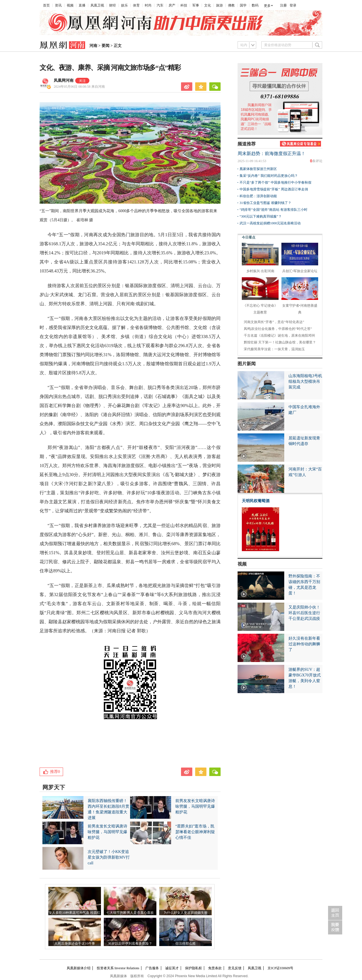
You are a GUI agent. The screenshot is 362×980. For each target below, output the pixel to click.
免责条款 (215, 968)
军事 (196, 5)
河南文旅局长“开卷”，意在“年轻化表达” (274, 322)
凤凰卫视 (97, 5)
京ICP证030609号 (280, 968)
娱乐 (124, 5)
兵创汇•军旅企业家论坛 (300, 271)
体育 (136, 5)
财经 (113, 5)
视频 (70, 5)
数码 (255, 5)
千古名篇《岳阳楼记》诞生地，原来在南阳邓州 (279, 336)
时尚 (148, 5)
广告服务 (152, 968)
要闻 (105, 46)
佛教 (231, 5)
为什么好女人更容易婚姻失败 (186, 913)
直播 (82, 5)
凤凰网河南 (64, 80)
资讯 (58, 5)
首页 (46, 5)
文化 (208, 5)
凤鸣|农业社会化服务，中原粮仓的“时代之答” (278, 329)
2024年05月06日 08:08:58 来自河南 (79, 87)
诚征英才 (172, 968)
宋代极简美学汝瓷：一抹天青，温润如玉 (274, 349)
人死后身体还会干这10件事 (75, 944)
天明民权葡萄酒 (256, 501)
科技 (184, 5)
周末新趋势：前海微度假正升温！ (271, 153)
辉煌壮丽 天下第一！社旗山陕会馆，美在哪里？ (280, 342)
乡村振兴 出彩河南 (260, 271)
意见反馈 (235, 968)
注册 (283, 5)
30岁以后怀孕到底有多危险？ (130, 944)
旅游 (219, 5)
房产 (172, 5)
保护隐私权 (193, 968)
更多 (267, 6)
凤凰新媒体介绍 (79, 968)
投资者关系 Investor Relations (118, 968)
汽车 (160, 5)
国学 (243, 5)
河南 (93, 46)
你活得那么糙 (186, 944)
